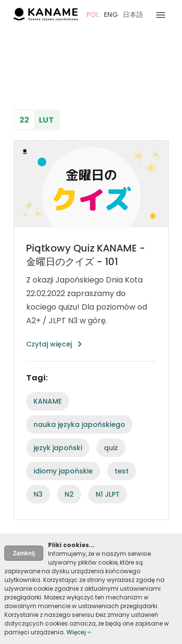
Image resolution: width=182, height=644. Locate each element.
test (122, 471)
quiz (111, 448)
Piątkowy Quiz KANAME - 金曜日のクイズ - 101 (86, 255)
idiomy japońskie (63, 471)
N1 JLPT (108, 494)
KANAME (48, 401)
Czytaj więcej (49, 344)
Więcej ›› (79, 632)
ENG (111, 15)
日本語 (133, 15)
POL (93, 15)
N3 (38, 494)
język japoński (58, 448)
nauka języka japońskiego (79, 424)
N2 (69, 494)
